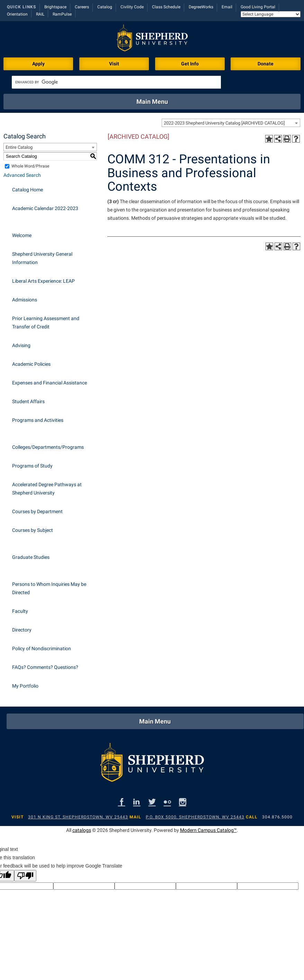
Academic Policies (31, 364)
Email (227, 7)
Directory (22, 630)
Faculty (20, 611)
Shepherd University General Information (42, 258)
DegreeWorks (201, 7)
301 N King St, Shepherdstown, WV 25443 (78, 817)
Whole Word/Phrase (30, 166)
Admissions (25, 300)
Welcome (22, 235)
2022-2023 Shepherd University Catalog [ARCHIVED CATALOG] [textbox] (224, 123)
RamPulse (62, 14)
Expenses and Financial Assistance (50, 383)
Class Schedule (166, 7)
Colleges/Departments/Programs (48, 447)
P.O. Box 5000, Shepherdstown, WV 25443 (195, 817)
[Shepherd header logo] (152, 39)
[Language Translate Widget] (271, 14)
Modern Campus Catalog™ (208, 830)
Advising (21, 345)
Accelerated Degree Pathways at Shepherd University (47, 489)
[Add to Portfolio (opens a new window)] (269, 139)
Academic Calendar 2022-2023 (45, 208)
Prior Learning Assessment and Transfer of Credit (46, 323)
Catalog (105, 7)
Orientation (17, 14)
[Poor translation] (25, 876)
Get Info (190, 64)
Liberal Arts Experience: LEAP (43, 281)
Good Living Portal (258, 7)
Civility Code (132, 7)
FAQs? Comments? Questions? (45, 667)
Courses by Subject (33, 530)
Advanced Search (22, 175)
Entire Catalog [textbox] (19, 147)
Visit (114, 64)
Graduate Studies (31, 557)
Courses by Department (37, 511)
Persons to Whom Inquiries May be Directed (49, 588)
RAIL (40, 14)
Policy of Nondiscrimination (42, 648)
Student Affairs (28, 401)
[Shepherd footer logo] (152, 764)
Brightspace (55, 7)
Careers (82, 7)
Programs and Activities (38, 420)
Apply (38, 64)
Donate (266, 64)
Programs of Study (32, 466)
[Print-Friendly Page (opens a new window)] (287, 139)
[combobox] (231, 123)
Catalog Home (28, 190)
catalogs (82, 830)
